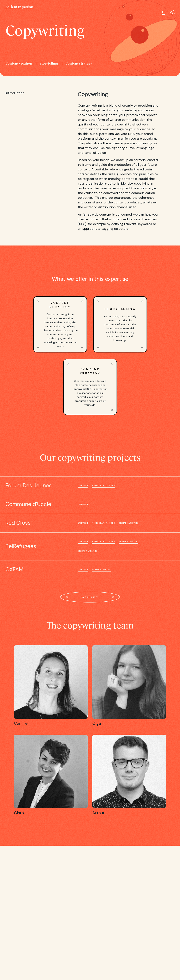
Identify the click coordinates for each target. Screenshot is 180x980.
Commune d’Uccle (90, 504)
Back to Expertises (20, 7)
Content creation (19, 63)
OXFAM (90, 570)
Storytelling (49, 63)
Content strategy (79, 63)
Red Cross (90, 523)
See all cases (90, 597)
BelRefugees (90, 546)
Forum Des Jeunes (90, 486)
